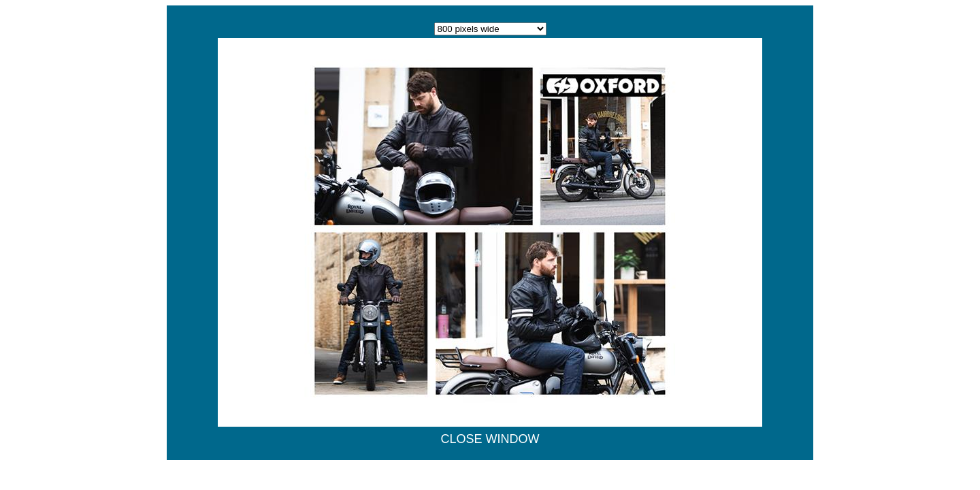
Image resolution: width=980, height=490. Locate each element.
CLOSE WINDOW (490, 439)
